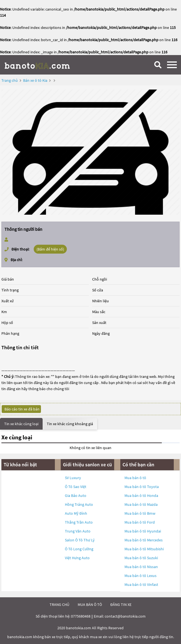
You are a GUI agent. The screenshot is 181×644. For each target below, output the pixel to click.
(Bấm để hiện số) (50, 249)
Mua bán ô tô (135, 478)
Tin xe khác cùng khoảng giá (70, 424)
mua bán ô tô (90, 605)
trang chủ (59, 605)
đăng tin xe (121, 605)
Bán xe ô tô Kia (35, 80)
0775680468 (81, 616)
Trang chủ (10, 80)
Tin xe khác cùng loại (21, 424)
